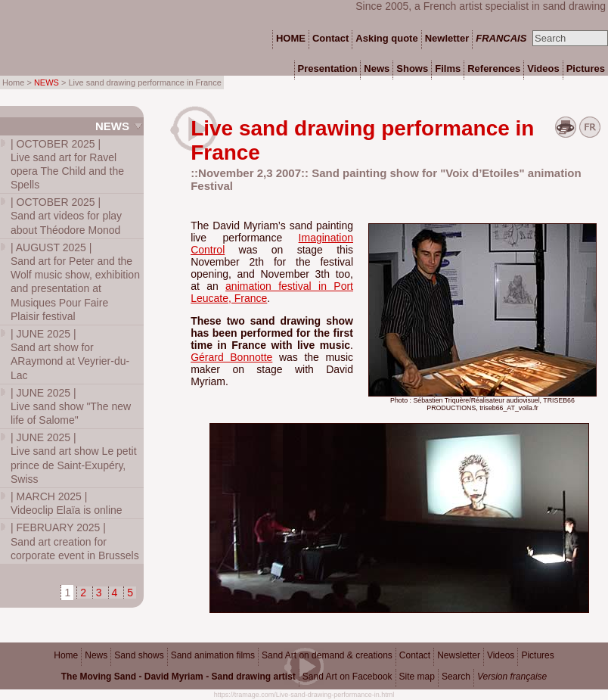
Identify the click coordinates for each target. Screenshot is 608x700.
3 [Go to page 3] (99, 593)
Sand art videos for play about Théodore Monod (66, 216)
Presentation (328, 68)
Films (448, 68)
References (494, 68)
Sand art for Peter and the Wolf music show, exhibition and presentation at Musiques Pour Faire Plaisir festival (75, 282)
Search (456, 677)
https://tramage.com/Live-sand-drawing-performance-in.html (304, 695)
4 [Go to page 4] (115, 593)
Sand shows (139, 655)
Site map (417, 677)
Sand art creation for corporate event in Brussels (75, 541)
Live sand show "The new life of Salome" (71, 406)
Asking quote (386, 38)
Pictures (537, 655)
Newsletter (459, 655)
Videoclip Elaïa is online (67, 503)
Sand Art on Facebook (347, 677)
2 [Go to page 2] (83, 593)
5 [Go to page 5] (130, 593)
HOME (291, 38)
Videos (501, 655)
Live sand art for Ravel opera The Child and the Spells (67, 165)
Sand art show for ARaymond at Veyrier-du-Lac (70, 355)
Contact (415, 655)
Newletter (447, 38)
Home (66, 655)
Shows (412, 68)
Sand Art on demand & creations (327, 655)
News (112, 126)
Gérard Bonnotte (231, 357)
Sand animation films (213, 655)
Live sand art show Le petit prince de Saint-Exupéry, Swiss (74, 458)
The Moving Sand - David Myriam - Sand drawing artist (178, 677)
